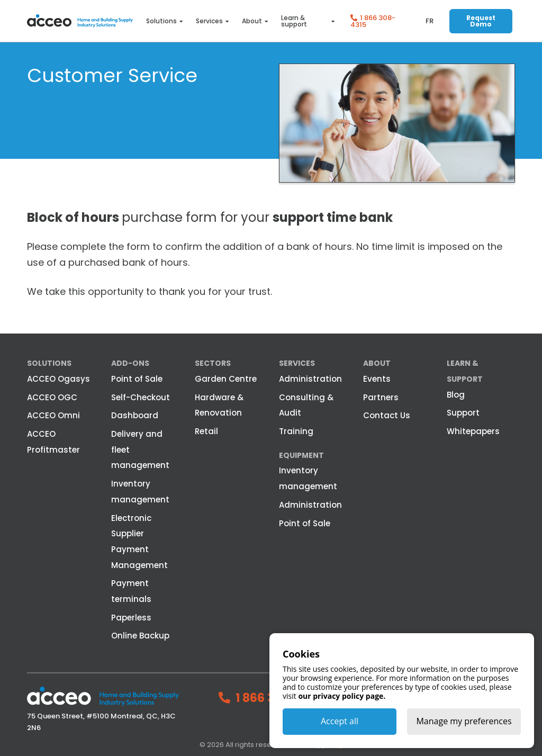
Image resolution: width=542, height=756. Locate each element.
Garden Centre (226, 379)
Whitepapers (473, 431)
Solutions (161, 21)
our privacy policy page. (342, 696)
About (252, 21)
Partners (381, 397)
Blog (456, 395)
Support (463, 413)
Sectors (213, 363)
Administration (310, 379)
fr (430, 21)
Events (377, 379)
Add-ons (130, 363)
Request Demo (481, 21)
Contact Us (387, 415)
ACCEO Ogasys (58, 379)
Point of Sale (137, 379)
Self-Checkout (141, 397)
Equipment (301, 455)
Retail (206, 431)
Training (296, 431)
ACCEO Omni (53, 415)
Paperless (131, 618)
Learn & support (294, 21)
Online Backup (140, 636)
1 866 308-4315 (373, 21)
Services (209, 21)
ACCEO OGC (52, 397)
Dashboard (135, 415)
